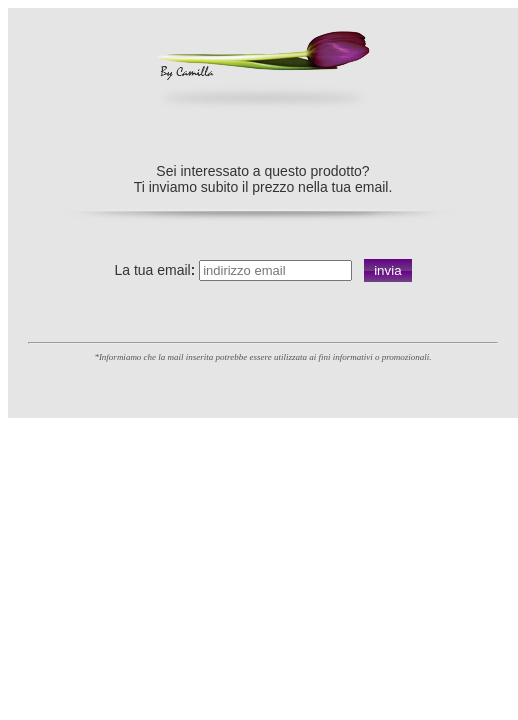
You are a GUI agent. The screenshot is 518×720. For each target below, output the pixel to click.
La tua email (152, 270)
